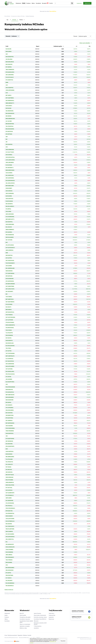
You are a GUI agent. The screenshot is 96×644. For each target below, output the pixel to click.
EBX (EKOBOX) (9, 204)
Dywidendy (38, 3)
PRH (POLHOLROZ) (10, 374)
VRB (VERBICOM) (10, 150)
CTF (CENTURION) (10, 273)
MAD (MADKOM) (10, 400)
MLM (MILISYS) (9, 390)
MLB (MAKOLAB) (10, 343)
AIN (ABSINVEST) (10, 544)
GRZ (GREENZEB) (10, 364)
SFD (7, 147)
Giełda (24, 3)
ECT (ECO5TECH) (10, 361)
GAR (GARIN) (9, 196)
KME (7, 253)
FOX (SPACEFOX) (10, 392)
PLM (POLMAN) (9, 201)
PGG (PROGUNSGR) (10, 387)
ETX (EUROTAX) (9, 80)
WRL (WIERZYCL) (10, 539)
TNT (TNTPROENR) (10, 353)
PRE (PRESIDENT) (10, 557)
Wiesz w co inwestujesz (25, 624)
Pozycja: (82, 36)
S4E (7, 54)
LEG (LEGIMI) (9, 266)
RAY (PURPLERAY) (10, 526)
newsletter (36, 628)
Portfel (51, 3)
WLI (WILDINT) (9, 581)
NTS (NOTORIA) (9, 418)
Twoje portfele (52, 615)
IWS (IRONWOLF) (10, 586)
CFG (7, 565)
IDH (7, 139)
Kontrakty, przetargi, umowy (40, 617)
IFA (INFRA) (8, 209)
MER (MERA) (9, 310)
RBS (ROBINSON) (10, 235)
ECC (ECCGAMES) (10, 534)
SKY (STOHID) (9, 240)
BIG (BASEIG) (9, 524)
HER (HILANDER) (10, 237)
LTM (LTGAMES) (9, 550)
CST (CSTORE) (9, 369)
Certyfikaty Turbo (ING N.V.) (40, 619)
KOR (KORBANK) (10, 279)
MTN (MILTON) (9, 511)
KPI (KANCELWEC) (10, 72)
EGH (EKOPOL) (9, 222)
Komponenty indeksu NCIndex (18, 16)
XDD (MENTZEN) (10, 415)
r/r (77, 46)
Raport (38, 46)
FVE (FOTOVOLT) (10, 77)
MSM (7, 82)
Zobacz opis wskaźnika (85, 43)
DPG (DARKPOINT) (10, 446)
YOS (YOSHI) (9, 330)
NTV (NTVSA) (9, 488)
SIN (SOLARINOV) (10, 206)
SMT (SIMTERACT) (10, 356)
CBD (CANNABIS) (10, 193)
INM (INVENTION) (10, 124)
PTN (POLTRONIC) (10, 322)
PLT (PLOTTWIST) (10, 152)
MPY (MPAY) (9, 95)
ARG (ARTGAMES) (10, 366)
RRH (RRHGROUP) (10, 113)
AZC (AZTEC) (9, 258)
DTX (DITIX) (8, 573)
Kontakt (29, 635)
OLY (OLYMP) (9, 121)
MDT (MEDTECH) (10, 299)
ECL (7, 542)
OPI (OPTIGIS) (9, 134)
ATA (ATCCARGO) (10, 245)
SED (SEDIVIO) (9, 472)
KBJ (7, 294)
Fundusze (28, 3)
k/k (90, 46)
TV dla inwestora (38, 626)
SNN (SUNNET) (9, 516)
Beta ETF (22, 613)
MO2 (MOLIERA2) (10, 62)
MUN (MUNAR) (9, 271)
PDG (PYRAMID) (9, 480)
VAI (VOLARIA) (9, 59)
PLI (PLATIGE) (9, 165)
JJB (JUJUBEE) (9, 379)
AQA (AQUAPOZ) (10, 88)
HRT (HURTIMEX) (10, 98)
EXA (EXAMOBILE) (10, 583)
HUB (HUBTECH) (10, 451)
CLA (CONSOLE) (9, 359)
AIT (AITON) (8, 377)
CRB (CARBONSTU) (10, 325)
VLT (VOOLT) (9, 578)
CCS (7, 93)
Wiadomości (18, 3)
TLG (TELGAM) (9, 459)
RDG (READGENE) (10, 129)
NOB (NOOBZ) (9, 454)
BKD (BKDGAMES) (10, 568)
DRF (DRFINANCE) (10, 423)
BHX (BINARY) (9, 405)
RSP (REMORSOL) (10, 101)
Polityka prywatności (12, 635)
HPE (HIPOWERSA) (10, 537)
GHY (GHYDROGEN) (10, 317)
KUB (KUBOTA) (9, 341)
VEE (7, 436)
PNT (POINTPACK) (10, 261)
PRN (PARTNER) (9, 575)
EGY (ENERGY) (9, 421)
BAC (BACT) (8, 307)
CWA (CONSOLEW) (10, 547)
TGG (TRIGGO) (9, 560)
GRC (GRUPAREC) (10, 178)
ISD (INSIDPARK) (10, 111)
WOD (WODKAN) (9, 477)
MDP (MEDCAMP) (10, 186)
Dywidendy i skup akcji (25, 619)
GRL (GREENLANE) (10, 268)
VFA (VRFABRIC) (10, 408)
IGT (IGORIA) (9, 67)
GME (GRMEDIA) (10, 250)
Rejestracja (87, 3)
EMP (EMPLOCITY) (10, 219)
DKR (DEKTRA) (9, 255)
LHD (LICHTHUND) (10, 519)
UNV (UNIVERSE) (10, 75)
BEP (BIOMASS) (9, 441)
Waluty (33, 3)
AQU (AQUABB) (9, 426)
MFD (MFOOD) (9, 276)
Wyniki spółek (23, 615)
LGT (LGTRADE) (9, 320)
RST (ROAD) (8, 467)
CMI (7, 137)
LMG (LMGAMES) (10, 162)
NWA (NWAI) (9, 51)
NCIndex (38, 24)
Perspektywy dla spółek (25, 617)
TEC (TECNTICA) (10, 126)
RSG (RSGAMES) (10, 410)
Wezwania (36, 621)
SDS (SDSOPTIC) (10, 57)
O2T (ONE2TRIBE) (10, 286)
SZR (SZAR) (8, 108)
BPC (7, 242)
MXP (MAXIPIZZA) (10, 312)
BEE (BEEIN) (9, 116)
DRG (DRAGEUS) (10, 570)
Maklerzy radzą (23, 628)
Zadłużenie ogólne (58, 46)
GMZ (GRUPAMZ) (10, 214)
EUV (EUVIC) (9, 338)
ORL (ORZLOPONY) (10, 183)
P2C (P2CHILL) (9, 506)
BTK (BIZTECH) (9, 131)
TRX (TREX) (8, 348)
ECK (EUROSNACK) (10, 181)
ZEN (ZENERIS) (9, 335)
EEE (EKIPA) (8, 402)
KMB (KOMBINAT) (10, 230)
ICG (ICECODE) (9, 444)
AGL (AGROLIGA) (10, 175)
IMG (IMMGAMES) (10, 457)
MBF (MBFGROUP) (10, 395)
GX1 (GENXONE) (9, 501)
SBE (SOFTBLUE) (10, 475)
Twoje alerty (51, 613)
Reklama (25, 635)
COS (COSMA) (9, 173)
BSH (7, 449)
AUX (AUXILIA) (9, 490)
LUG (7, 85)
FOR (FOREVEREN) (10, 428)
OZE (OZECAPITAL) (10, 157)
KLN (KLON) (8, 49)
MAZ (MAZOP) (9, 64)
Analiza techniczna (9, 590)
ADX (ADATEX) (9, 144)
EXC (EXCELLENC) (10, 371)
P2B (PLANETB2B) (10, 529)
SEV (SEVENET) (9, 291)
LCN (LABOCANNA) (10, 160)
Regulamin (20, 635)
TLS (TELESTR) (9, 333)
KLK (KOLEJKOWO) (10, 346)
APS (7, 384)
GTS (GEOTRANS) (10, 439)
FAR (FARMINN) (9, 552)
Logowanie (79, 3)
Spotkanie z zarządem (25, 626)
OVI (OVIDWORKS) (10, 217)
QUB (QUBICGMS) (10, 224)
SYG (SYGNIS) (9, 304)
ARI (6, 142)
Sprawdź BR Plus (53, 11)
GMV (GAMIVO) (9, 531)
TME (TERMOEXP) (10, 70)
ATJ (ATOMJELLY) (10, 495)
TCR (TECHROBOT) (10, 263)
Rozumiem (63, 641)
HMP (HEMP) (9, 498)
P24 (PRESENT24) (10, 513)
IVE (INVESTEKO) (10, 328)
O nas (6, 635)
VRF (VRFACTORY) (10, 289)
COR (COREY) (9, 106)
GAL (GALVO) (9, 227)
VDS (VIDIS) (8, 211)
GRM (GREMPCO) (10, 482)
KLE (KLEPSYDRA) (10, 382)
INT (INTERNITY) (10, 168)
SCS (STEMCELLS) (10, 521)
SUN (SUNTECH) (10, 433)
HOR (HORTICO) (9, 199)
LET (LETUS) (9, 351)
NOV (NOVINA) (9, 413)
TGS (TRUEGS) (9, 315)
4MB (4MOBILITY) (10, 103)
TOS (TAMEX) (9, 297)
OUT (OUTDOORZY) (10, 248)
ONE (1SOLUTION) (10, 485)
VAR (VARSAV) (9, 191)
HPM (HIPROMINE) (10, 90)
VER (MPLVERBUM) (10, 284)
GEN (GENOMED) (10, 397)
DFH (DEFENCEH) (10, 281)
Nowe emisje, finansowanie (40, 615)
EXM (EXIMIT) (9, 188)
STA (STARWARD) (10, 503)
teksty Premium (37, 613)
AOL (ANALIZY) (9, 464)
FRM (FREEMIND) (10, 431)
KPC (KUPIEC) (9, 232)
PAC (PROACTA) (9, 462)
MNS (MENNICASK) (10, 119)
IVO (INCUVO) (9, 470)
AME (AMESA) (9, 555)
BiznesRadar (7, 16)
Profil (7, 46)
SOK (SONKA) (9, 155)
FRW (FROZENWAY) (10, 508)
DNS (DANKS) (9, 562)
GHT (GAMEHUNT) (10, 493)
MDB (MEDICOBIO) (10, 170)
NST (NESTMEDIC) (10, 302)
